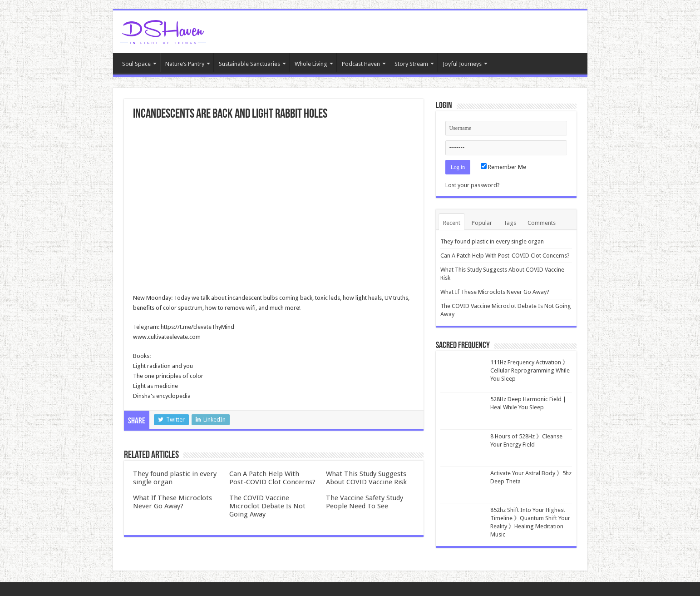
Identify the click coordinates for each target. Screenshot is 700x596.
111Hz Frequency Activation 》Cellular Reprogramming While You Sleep (530, 370)
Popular (482, 223)
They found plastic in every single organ (492, 241)
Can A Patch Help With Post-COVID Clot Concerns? (272, 478)
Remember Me (503, 167)
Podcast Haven (361, 64)
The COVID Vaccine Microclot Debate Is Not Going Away (267, 506)
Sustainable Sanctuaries (249, 64)
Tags (510, 223)
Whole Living (311, 64)
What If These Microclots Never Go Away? (173, 502)
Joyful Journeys (462, 64)
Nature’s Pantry (185, 64)
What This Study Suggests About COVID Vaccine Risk (366, 478)
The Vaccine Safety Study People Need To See (365, 502)
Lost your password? (473, 185)
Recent (452, 223)
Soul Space (136, 64)
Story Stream (411, 64)
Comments (542, 223)
